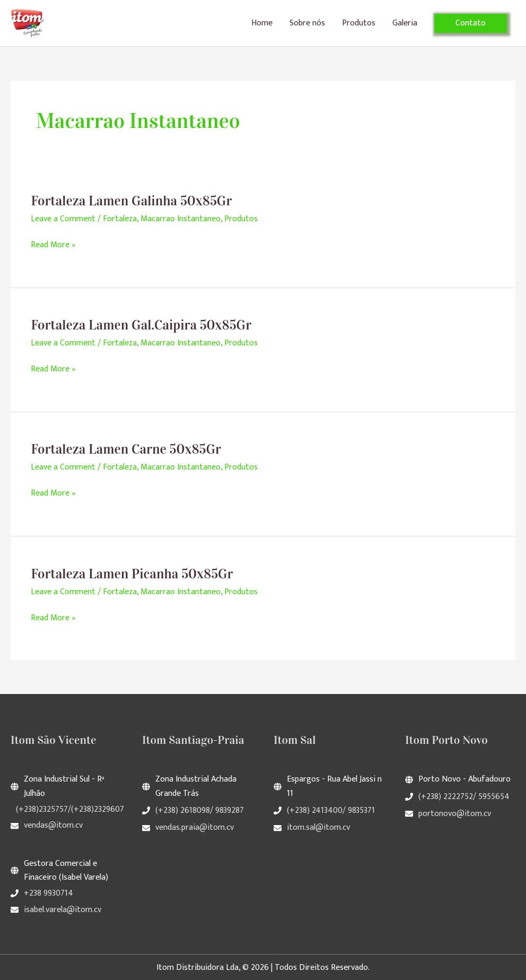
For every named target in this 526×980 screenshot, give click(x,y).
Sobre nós (307, 25)
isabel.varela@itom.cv (63, 909)
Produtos (359, 25)
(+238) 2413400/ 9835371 (331, 812)
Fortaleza (120, 222)
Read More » (53, 248)
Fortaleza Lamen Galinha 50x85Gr (133, 204)
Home (262, 25)
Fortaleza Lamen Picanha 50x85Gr (133, 575)
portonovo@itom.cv (455, 814)
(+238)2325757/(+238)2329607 (70, 810)
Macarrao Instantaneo (181, 222)
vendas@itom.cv (53, 826)
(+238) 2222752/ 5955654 (464, 797)
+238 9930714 (49, 893)
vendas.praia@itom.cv (195, 828)
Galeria (405, 25)
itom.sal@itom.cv (318, 828)
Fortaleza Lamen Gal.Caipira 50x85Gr (143, 328)
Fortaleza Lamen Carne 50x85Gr (127, 452)
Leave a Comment (63, 222)
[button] (471, 25)
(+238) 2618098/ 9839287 (200, 812)
